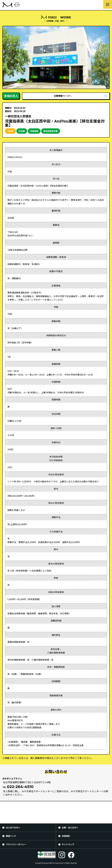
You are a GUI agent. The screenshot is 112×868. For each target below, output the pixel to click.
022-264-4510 (20, 787)
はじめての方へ (13, 827)
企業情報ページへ (63, 96)
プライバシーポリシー (16, 844)
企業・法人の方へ (70, 827)
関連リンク (11, 836)
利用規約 (66, 836)
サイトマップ (68, 844)
